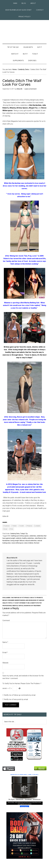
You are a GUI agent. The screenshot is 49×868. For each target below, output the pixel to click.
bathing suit (15, 536)
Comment (6, 620)
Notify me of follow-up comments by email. (20, 695)
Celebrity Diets (15, 534)
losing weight (15, 541)
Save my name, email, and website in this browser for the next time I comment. (23, 677)
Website (5, 663)
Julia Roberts (39, 538)
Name (5, 642)
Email (5, 652)
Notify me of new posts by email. (16, 699)
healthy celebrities (28, 538)
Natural (22, 541)
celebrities (33, 536)
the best (37, 543)
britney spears (24, 536)
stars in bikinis (29, 543)
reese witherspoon (17, 543)
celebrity (19, 538)
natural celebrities (31, 541)
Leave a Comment (30, 89)
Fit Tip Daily (25, 30)
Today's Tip (24, 534)
